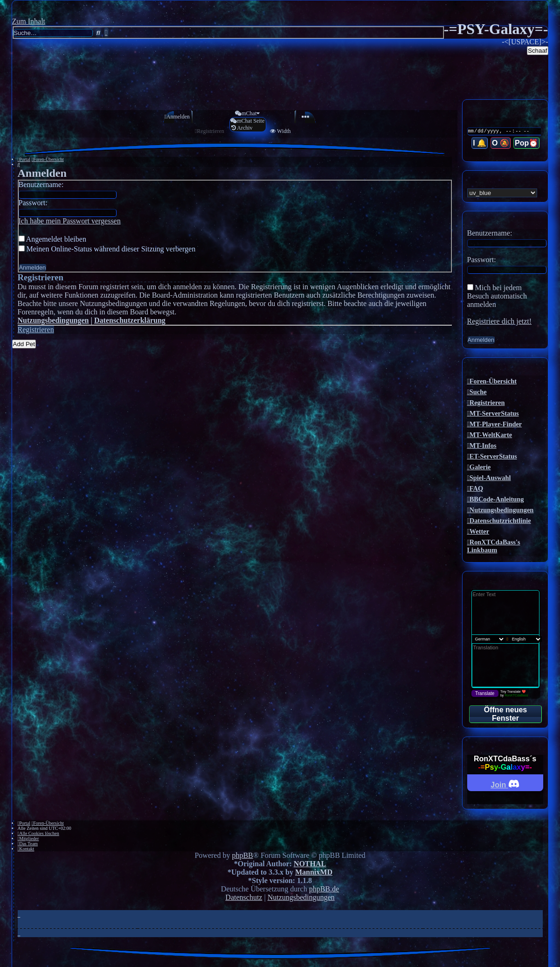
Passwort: (33, 203)
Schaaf (538, 51)
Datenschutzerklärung (130, 320)
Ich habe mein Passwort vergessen (70, 221)
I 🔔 (480, 143)
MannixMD (314, 872)
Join (505, 783)
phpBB (242, 855)
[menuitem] (174, 117)
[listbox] (502, 193)
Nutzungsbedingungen (53, 320)
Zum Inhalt (29, 21)
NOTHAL (310, 864)
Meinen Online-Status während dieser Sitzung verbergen (107, 249)
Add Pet (24, 344)
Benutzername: (41, 184)
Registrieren (36, 330)
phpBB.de (324, 889)
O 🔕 (501, 143)
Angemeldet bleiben (52, 239)
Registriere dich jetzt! (500, 321)
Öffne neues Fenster (505, 714)
